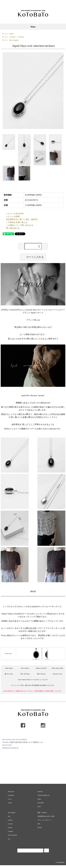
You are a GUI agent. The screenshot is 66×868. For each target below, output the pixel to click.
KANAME (41, 803)
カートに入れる (33, 257)
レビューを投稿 (13, 217)
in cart (10, 799)
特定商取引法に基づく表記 (46, 816)
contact (10, 803)
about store (11, 792)
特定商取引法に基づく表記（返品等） (23, 219)
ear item (10, 824)
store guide (11, 795)
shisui (39, 807)
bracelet (10, 828)
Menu (33, 27)
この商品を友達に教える (17, 222)
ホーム (4, 34)
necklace (10, 820)
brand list (40, 792)
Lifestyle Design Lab (43, 795)
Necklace (21, 37)
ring (9, 816)
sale (9, 839)
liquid (11, 34)
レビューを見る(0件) (15, 214)
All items (12, 37)
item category (12, 813)
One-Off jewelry (12, 835)
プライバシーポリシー (45, 820)
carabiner (10, 831)
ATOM (40, 828)
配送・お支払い (42, 813)
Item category (14, 40)
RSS (39, 824)
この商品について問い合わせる (20, 225)
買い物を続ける (13, 228)
